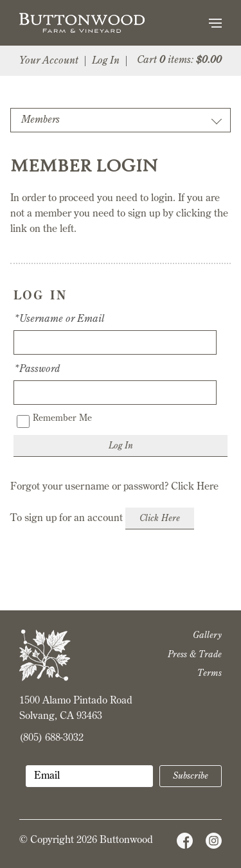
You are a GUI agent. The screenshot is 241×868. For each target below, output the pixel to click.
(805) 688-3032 (51, 738)
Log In (106, 61)
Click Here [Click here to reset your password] (195, 487)
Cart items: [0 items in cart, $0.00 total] (179, 60)
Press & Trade (195, 655)
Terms (210, 673)
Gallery (207, 635)
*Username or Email (59, 319)
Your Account (49, 61)
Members (40, 120)
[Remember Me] (23, 421)
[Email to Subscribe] (89, 776)
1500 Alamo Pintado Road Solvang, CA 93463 (76, 709)
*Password (37, 369)
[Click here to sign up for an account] (160, 518)
